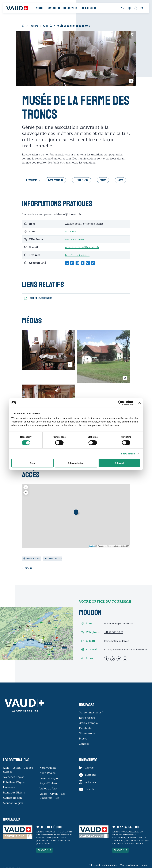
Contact (84, 749)
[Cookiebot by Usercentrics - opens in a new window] (120, 403)
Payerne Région (49, 784)
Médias (105, 180)
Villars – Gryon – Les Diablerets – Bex (52, 801)
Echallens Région (14, 788)
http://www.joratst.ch (79, 256)
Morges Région (12, 803)
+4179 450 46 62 (75, 240)
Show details (128, 454)
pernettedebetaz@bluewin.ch (83, 248)
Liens (87, 663)
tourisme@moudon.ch (118, 644)
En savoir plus (47, 857)
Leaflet (92, 548)
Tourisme (35, 26)
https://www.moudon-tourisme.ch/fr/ (118, 654)
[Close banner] (140, 403)
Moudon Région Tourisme (120, 626)
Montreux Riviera (14, 798)
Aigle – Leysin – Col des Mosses (18, 775)
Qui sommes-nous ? (91, 718)
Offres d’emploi (89, 728)
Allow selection (76, 463)
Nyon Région (48, 778)
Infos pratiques (53, 180)
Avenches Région (14, 782)
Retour (29, 571)
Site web (89, 652)
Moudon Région (13, 808)
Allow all (119, 463)
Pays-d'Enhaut (49, 789)
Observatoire (87, 739)
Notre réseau (87, 723)
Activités (50, 26)
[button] (76, 514)
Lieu (86, 626)
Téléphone (90, 635)
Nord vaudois (48, 773)
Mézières (71, 232)
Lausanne (9, 793)
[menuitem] (141, 10)
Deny (33, 463)
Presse (83, 744)
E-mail (88, 644)
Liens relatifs (81, 180)
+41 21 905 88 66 (114, 635)
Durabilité (85, 734)
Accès (124, 180)
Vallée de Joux (48, 794)
